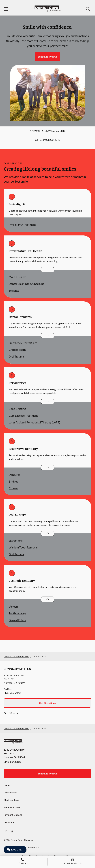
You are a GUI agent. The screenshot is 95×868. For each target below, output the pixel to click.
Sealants (14, 291)
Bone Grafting (17, 409)
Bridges (13, 481)
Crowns (13, 488)
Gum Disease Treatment (23, 416)
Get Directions (48, 703)
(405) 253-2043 (52, 140)
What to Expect (12, 807)
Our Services (10, 792)
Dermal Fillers (17, 620)
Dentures (14, 475)
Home (7, 785)
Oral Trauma (16, 356)
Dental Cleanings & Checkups (26, 284)
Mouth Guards (17, 277)
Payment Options (13, 815)
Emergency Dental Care (23, 343)
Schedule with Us (48, 57)
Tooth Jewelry (17, 613)
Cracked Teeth (17, 350)
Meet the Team (12, 800)
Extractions (16, 541)
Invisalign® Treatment (22, 225)
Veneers (14, 606)
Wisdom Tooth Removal (23, 547)
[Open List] (48, 270)
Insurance (9, 822)
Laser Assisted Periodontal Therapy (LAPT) (34, 422)
